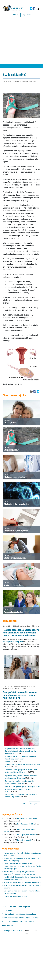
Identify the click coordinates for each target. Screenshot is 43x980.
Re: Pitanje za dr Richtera (26, 824)
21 (24, 804)
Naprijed (34, 804)
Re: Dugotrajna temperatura (27, 835)
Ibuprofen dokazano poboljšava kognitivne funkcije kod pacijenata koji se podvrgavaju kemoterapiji (20, 751)
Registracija (27, 15)
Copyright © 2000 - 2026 (12, 931)
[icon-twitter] (31, 9)
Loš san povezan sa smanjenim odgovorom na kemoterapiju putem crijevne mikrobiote (22, 759)
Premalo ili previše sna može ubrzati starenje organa (23, 882)
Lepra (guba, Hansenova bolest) (15, 896)
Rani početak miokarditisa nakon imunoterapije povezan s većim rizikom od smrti (20, 695)
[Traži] (38, 9)
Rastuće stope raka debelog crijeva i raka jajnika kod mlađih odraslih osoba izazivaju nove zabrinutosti (21, 633)
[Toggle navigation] (38, 66)
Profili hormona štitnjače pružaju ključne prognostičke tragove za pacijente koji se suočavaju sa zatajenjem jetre (22, 866)
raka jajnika (19, 642)
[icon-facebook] (34, 9)
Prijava (15, 15)
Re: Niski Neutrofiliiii (24, 840)
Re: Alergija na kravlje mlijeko (28, 818)
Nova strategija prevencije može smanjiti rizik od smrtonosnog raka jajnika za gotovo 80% (22, 789)
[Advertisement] (21, 41)
